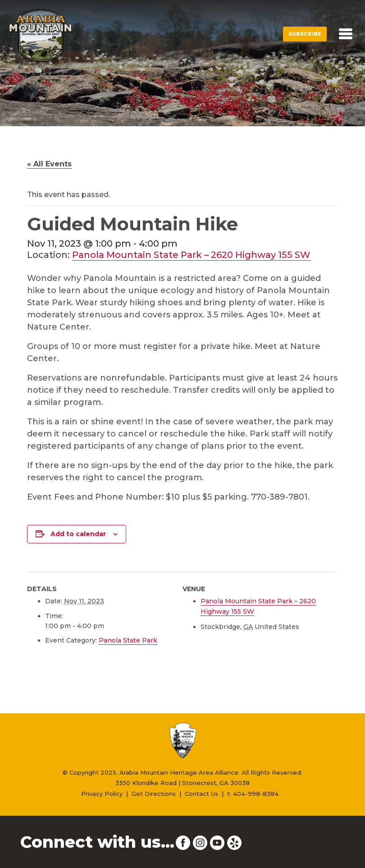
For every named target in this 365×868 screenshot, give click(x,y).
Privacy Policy (102, 794)
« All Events (49, 164)
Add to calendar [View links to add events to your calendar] (78, 534)
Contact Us (201, 794)
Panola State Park (128, 640)
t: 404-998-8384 (253, 794)
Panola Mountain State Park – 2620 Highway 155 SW (191, 255)
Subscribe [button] (305, 34)
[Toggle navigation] (346, 34)
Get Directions (154, 794)
